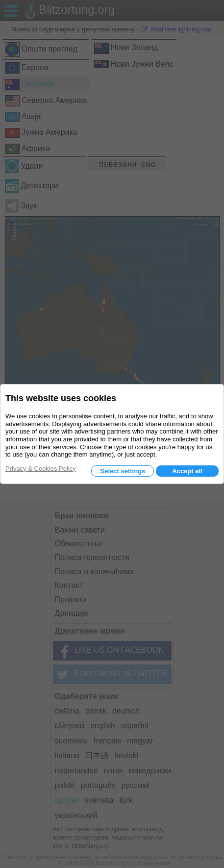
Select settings (123, 471)
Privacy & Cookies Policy (41, 469)
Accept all (187, 471)
